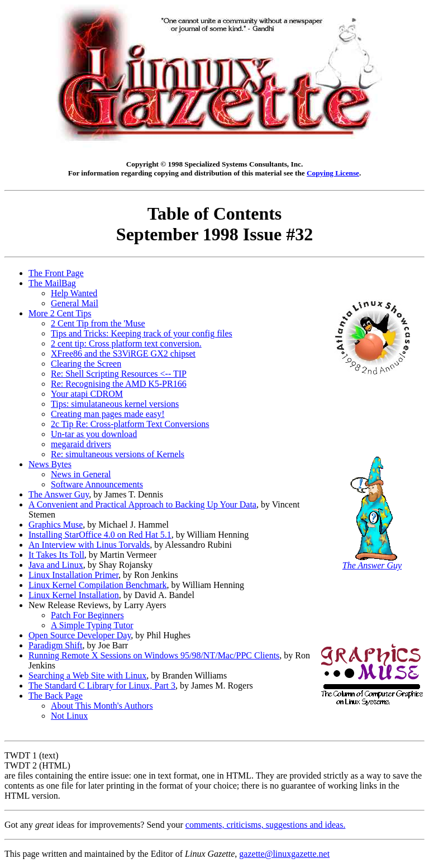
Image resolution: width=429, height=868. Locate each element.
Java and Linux (56, 565)
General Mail (75, 303)
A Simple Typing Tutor (92, 625)
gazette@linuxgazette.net (284, 854)
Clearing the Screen (86, 364)
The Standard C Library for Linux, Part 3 (102, 686)
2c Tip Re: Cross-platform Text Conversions (130, 424)
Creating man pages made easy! (108, 414)
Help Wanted (74, 293)
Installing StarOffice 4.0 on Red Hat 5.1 (100, 535)
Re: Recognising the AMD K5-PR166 (119, 384)
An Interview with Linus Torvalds (89, 545)
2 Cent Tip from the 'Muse (98, 323)
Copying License (333, 173)
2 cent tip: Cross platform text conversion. (126, 343)
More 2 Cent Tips (60, 313)
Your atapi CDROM (87, 394)
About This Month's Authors (102, 706)
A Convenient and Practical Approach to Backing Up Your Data (142, 504)
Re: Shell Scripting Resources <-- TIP (119, 374)
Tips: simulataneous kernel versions (115, 404)
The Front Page (56, 273)
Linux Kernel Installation (74, 595)
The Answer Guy (59, 494)
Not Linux (69, 716)
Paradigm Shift (55, 645)
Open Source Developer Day (80, 635)
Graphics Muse (56, 525)
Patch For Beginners (87, 615)
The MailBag (52, 283)
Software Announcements (97, 484)
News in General (81, 474)
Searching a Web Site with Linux (87, 675)
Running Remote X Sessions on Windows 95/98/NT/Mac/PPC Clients (154, 655)
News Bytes (50, 464)
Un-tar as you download (94, 434)
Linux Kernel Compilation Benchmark (98, 585)
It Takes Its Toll (56, 555)
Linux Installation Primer (73, 575)
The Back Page (56, 696)
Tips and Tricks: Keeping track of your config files (142, 333)
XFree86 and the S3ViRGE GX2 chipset (123, 354)
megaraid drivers (81, 444)
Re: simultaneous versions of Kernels (118, 454)
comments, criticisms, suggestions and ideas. (266, 825)
